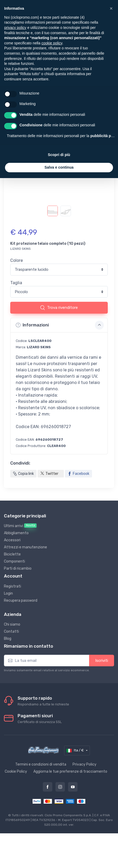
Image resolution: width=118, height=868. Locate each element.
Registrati (12, 586)
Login (8, 593)
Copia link (23, 474)
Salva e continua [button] (59, 167)
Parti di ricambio (18, 568)
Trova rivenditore (59, 308)
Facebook (78, 474)
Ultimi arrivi (20, 526)
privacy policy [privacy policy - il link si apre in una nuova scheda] (15, 28)
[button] (111, 8)
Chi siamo (12, 624)
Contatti (11, 631)
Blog (8, 639)
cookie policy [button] (52, 43)
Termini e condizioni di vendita (41, 764)
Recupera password (21, 601)
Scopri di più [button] (59, 155)
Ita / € (76, 751)
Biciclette (12, 554)
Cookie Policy (16, 771)
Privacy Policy (84, 764)
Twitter (49, 474)
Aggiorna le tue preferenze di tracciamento (70, 771)
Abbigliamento (16, 533)
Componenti (14, 561)
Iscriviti (102, 661)
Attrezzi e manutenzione (25, 547)
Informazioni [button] (60, 325)
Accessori (12, 540)
